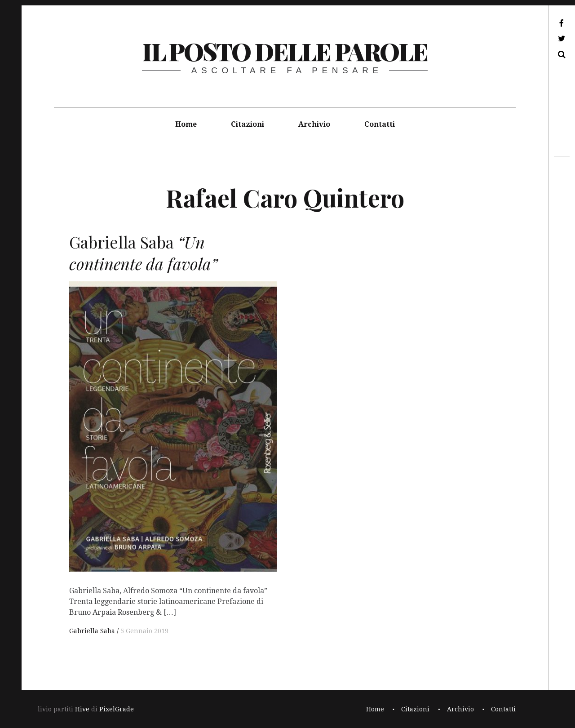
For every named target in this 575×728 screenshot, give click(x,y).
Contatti (380, 124)
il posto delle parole (285, 51)
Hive (82, 709)
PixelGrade (117, 709)
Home (186, 124)
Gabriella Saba (92, 631)
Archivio (314, 124)
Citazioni (248, 124)
